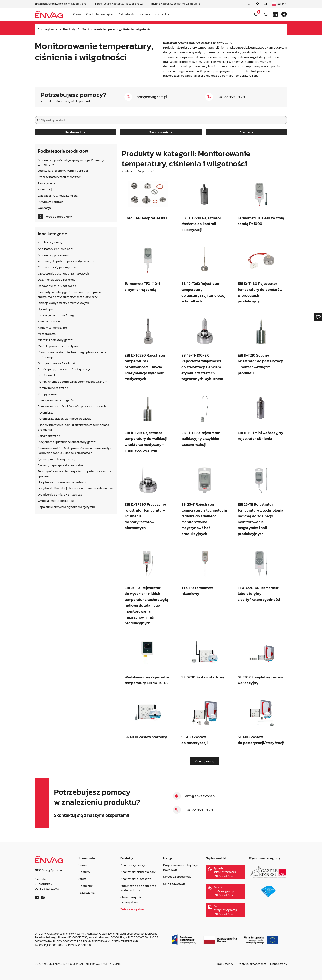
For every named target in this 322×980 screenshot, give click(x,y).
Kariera (145, 14)
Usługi (82, 879)
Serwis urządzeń (174, 883)
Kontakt (160, 14)
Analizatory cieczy (133, 865)
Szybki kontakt (216, 858)
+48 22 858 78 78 (77, 4)
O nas (77, 14)
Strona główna (48, 29)
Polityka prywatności (252, 964)
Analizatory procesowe (136, 879)
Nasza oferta (86, 858)
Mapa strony (279, 964)
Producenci (75, 132)
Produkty (70, 29)
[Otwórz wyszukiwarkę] (266, 14)
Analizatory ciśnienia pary (138, 872)
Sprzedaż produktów (177, 876)
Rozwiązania (86, 893)
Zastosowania (161, 132)
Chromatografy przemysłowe (131, 900)
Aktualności (127, 14)
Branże (82, 865)
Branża (247, 132)
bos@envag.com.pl (114, 4)
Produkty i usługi (98, 14)
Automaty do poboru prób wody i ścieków (138, 888)
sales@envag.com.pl (57, 4)
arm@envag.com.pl (152, 97)
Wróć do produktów (55, 217)
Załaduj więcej (205, 761)
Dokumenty (225, 964)
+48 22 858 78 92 (133, 4)
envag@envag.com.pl (170, 4)
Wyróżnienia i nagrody (265, 858)
